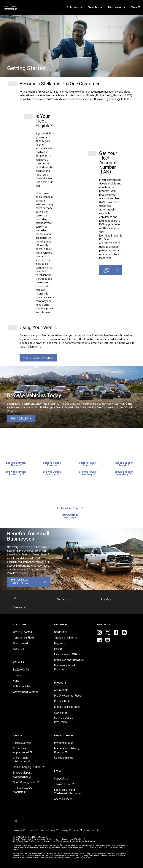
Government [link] (20, 643)
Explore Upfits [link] (21, 670)
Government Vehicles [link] (26, 692)
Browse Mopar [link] (22, 775)
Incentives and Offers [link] (67, 654)
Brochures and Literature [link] (69, 660)
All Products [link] (61, 690)
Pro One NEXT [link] (63, 701)
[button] (75, 7)
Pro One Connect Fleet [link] (67, 696)
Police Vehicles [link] (22, 686)
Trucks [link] (17, 675)
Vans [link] (16, 681)
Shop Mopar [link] (26, 782)
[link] (11, 8)
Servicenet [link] (61, 713)
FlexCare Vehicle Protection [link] (64, 720)
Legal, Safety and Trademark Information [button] (68, 792)
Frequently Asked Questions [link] (65, 667)
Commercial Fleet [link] (23, 638)
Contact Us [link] (63, 599)
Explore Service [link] (22, 743)
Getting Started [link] (22, 632)
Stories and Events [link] (66, 638)
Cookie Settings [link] (64, 758)
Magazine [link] (60, 643)
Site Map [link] (106, 599)
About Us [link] (19, 649)
